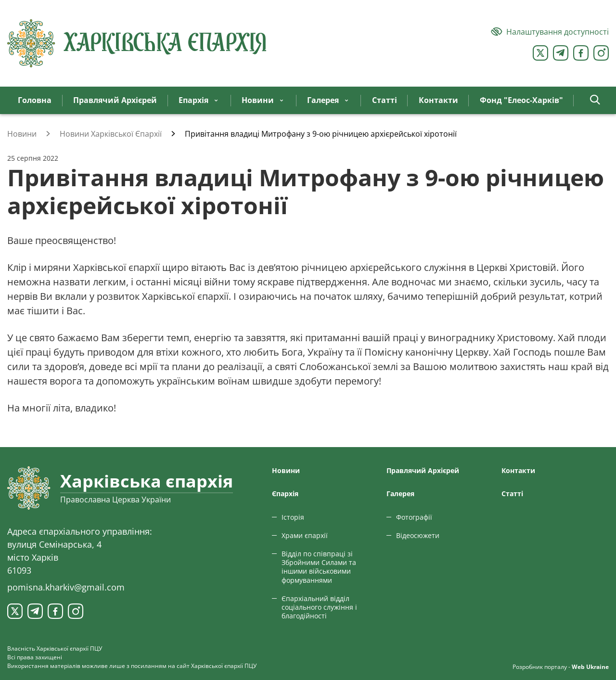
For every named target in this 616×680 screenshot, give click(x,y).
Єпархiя (285, 494)
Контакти (518, 470)
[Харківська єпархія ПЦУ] (137, 43)
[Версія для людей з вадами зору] (550, 32)
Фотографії (414, 517)
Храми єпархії (305, 535)
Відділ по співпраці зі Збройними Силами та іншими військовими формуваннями (319, 567)
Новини (286, 470)
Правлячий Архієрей (423, 470)
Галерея (400, 494)
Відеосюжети (418, 535)
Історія (293, 517)
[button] (595, 100)
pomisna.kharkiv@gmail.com (66, 587)
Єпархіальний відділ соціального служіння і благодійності (319, 607)
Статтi (512, 494)
